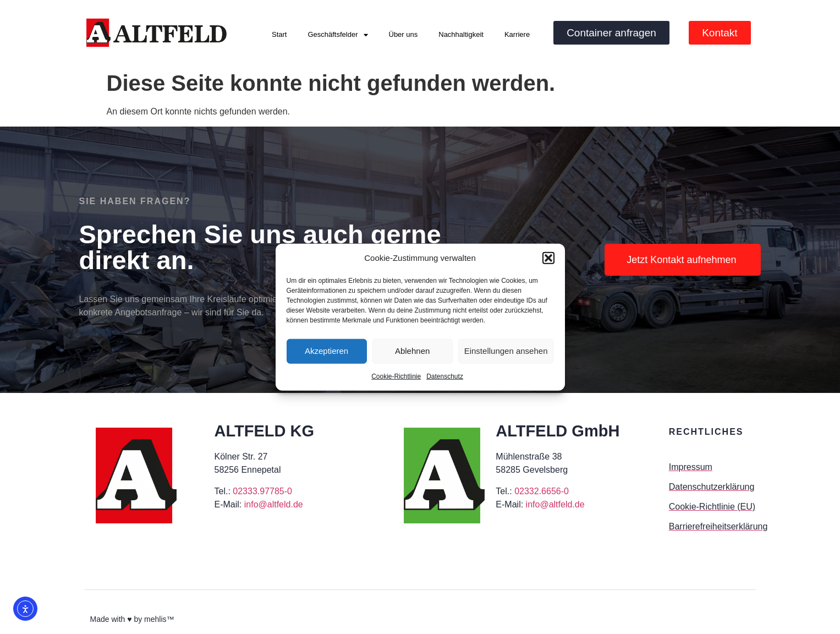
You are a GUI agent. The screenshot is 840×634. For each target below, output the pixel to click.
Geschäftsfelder (337, 35)
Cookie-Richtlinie (396, 376)
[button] (548, 258)
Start (279, 34)
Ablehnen (412, 351)
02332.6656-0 (542, 491)
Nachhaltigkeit (461, 34)
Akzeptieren (326, 351)
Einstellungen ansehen (506, 351)
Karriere (517, 34)
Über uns (403, 34)
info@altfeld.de (274, 504)
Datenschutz (445, 376)
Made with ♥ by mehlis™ (132, 619)
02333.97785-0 (262, 491)
